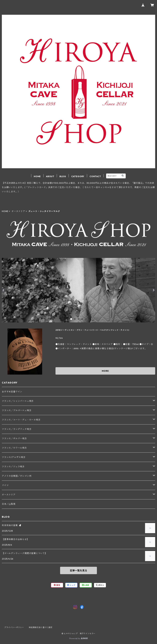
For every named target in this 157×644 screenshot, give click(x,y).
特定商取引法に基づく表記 (41, 627)
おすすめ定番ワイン (12, 392)
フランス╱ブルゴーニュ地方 (17, 410)
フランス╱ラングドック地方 (17, 429)
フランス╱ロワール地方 (14, 448)
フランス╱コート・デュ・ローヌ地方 (21, 420)
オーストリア (18, 211)
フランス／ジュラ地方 (13, 467)
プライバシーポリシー (14, 627)
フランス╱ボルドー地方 (14, 438)
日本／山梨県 (9, 504)
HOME (37, 176)
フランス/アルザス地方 (14, 457)
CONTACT (95, 176)
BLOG (63, 176)
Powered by (79, 638)
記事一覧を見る (78, 570)
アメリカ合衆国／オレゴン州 (17, 476)
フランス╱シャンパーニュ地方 (18, 401)
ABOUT (50, 176)
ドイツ (5, 485)
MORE (105, 371)
